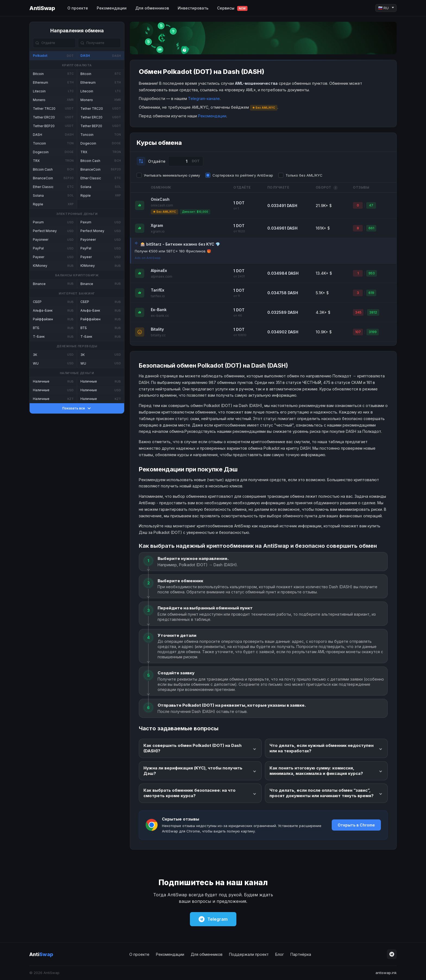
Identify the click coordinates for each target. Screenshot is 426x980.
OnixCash (160, 199)
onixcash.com (162, 205)
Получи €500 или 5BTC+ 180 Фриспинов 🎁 (173, 251)
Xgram (157, 225)
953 (372, 273)
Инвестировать (193, 8)
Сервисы (232, 8)
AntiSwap (42, 8)
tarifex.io (158, 296)
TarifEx (158, 290)
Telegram (213, 919)
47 (371, 205)
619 (371, 293)
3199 (373, 332)
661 (371, 228)
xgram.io (158, 231)
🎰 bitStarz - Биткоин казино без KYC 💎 (180, 244)
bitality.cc (158, 335)
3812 (373, 312)
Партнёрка (301, 954)
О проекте (78, 8)
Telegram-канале (204, 98)
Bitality (157, 329)
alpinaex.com (162, 276)
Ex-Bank (159, 310)
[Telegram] (392, 954)
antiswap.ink (386, 973)
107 (358, 332)
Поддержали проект (249, 954)
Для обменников (152, 8)
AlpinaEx (159, 270)
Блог (280, 954)
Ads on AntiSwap (148, 258)
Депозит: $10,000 (195, 212)
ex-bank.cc (160, 316)
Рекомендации (112, 8)
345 (358, 312)
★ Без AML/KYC (165, 212)
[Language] (386, 8)
